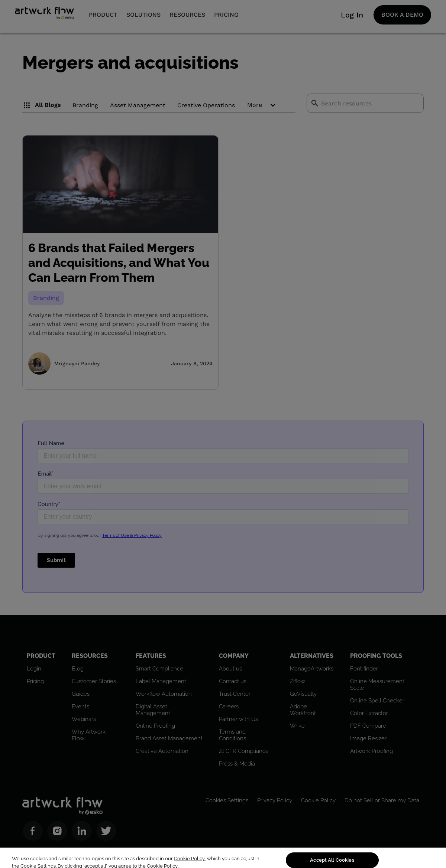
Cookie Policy (189, 865)
